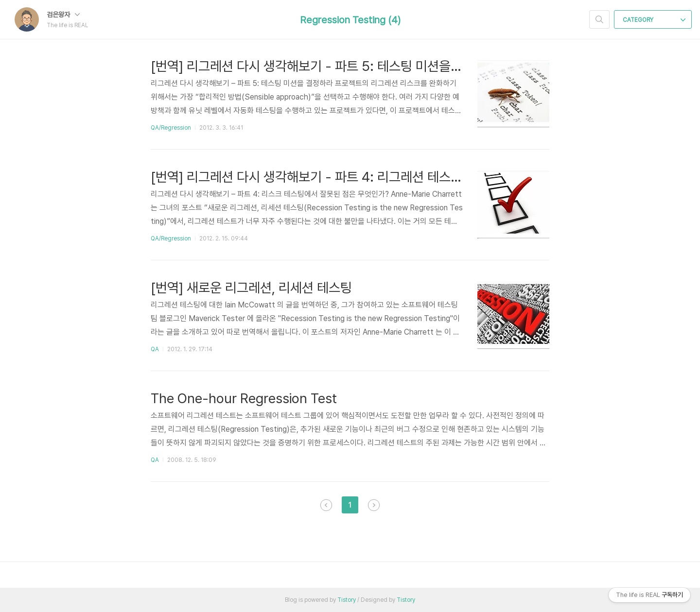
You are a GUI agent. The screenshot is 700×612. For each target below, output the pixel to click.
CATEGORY (654, 20)
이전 (326, 505)
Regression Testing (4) (350, 20)
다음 (374, 505)
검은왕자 (63, 15)
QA (155, 349)
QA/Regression (171, 128)
